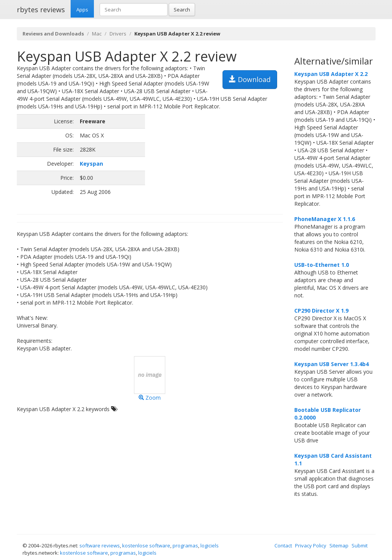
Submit (360, 545)
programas (185, 545)
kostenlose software (146, 545)
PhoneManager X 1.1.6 (325, 219)
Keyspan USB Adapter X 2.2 (331, 74)
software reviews (100, 545)
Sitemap (339, 545)
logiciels (210, 545)
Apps (82, 10)
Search (182, 10)
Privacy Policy (311, 545)
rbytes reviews (41, 10)
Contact (283, 545)
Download (250, 79)
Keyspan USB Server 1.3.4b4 (332, 364)
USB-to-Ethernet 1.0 (322, 265)
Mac (97, 34)
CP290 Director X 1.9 (321, 311)
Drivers (118, 34)
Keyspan (91, 164)
